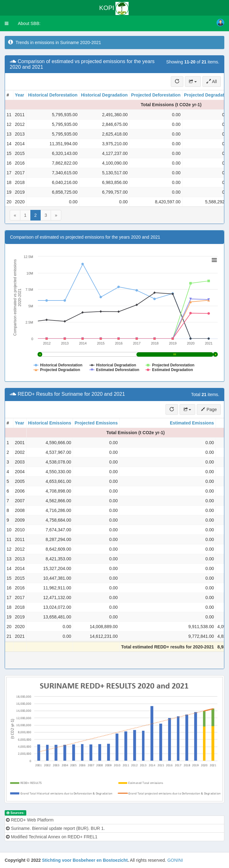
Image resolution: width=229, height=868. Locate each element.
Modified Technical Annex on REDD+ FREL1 (52, 837)
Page (209, 409)
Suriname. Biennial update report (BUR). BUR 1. (55, 828)
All (212, 82)
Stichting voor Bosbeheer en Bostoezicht (85, 860)
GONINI (175, 860)
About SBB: (29, 23)
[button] (7, 23)
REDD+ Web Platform (30, 820)
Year (20, 95)
